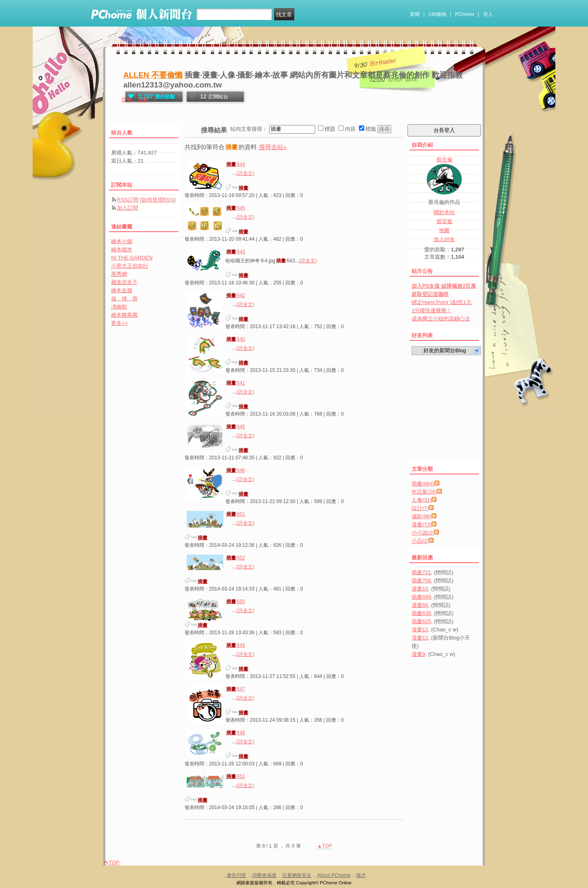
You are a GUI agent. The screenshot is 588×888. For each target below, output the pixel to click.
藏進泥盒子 (124, 282)
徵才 (361, 875)
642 (235, 295)
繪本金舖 (122, 290)
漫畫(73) (422, 525)
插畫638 (421, 613)
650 (235, 602)
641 (235, 383)
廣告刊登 (236, 875)
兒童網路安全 (297, 875)
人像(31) (422, 500)
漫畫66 (420, 605)
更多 (119, 323)
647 (235, 689)
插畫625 (421, 621)
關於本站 (444, 212)
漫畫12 (420, 630)
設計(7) (420, 508)
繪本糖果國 (124, 315)
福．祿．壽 (124, 299)
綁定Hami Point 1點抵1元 (442, 302)
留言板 (444, 221)
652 (235, 558)
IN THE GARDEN (132, 258)
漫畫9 (418, 654)
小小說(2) (423, 533)
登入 (488, 14)
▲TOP (324, 846)
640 (235, 339)
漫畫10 (420, 589)
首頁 (127, 100)
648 (235, 733)
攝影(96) (422, 516)
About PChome (334, 875)
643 (235, 252)
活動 (143, 100)
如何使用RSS (158, 200)
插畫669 (421, 597)
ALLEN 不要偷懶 (153, 75)
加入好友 (444, 239)
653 (235, 776)
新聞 (415, 14)
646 (235, 470)
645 (235, 208)
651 (235, 514)
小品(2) (420, 541)
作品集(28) (424, 492)
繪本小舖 (122, 241)
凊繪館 (119, 307)
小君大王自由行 (130, 266)
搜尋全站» (273, 147)
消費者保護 (264, 875)
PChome (464, 14)
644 (235, 164)
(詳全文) (245, 173)
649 (235, 645)
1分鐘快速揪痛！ (432, 310)
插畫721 (421, 572)
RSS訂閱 (128, 200)
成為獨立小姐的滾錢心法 (441, 319)
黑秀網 (119, 274)
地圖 (444, 230)
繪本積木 (122, 249)
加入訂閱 (127, 208)
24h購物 (437, 14)
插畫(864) (423, 484)
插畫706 (421, 580)
